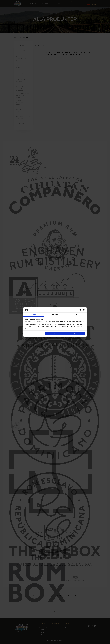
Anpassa (55, 333)
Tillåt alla (75, 333)
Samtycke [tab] (34, 314)
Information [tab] (55, 314)
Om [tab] (76, 314)
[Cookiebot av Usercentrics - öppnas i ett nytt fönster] (79, 310)
